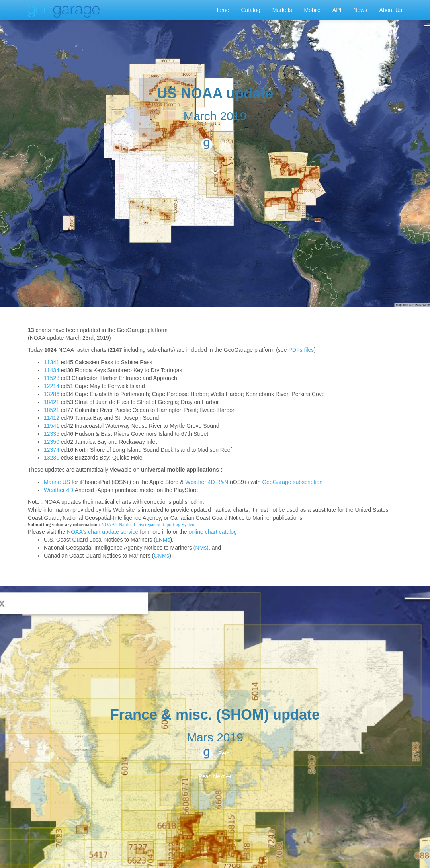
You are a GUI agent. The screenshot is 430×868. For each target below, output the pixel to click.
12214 (52, 386)
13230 (52, 458)
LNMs (163, 540)
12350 (52, 442)
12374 (52, 450)
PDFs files (301, 350)
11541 (52, 426)
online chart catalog (212, 532)
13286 (52, 394)
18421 (52, 402)
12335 (52, 434)
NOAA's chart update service (103, 532)
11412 (52, 418)
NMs (201, 548)
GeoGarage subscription (292, 482)
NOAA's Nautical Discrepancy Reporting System (148, 525)
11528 (52, 378)
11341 (52, 362)
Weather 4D (59, 490)
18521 (52, 410)
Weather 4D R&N (207, 482)
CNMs (161, 556)
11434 (52, 370)
